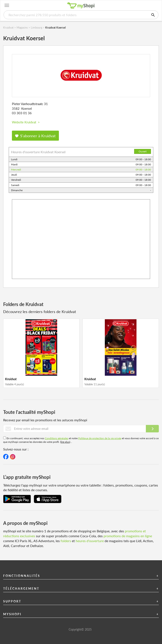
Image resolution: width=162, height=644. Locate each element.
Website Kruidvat (26, 122)
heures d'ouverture (90, 541)
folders (66, 541)
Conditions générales (57, 438)
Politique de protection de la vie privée (100, 438)
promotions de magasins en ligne (128, 536)
